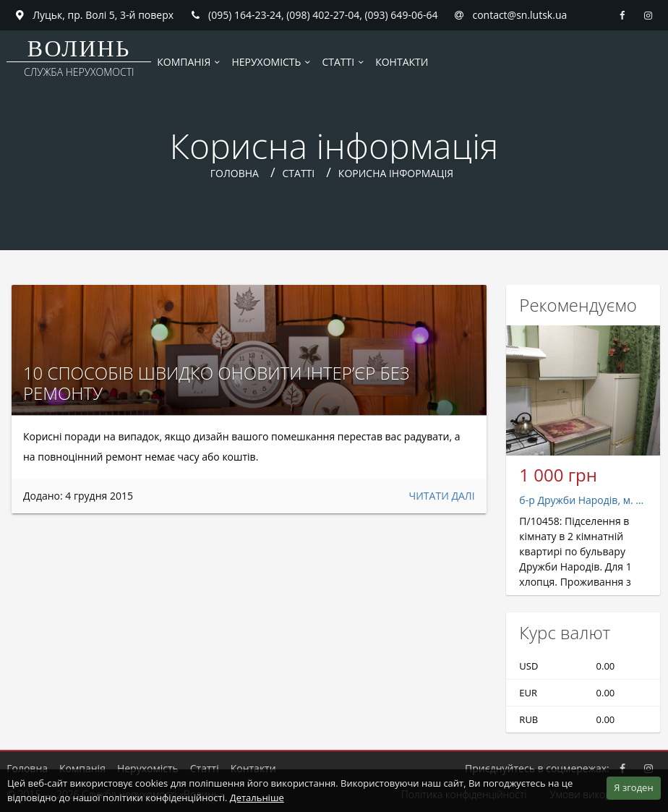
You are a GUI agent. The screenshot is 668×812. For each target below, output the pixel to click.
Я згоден (633, 787)
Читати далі (442, 496)
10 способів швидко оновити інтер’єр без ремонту (217, 383)
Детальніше (257, 798)
